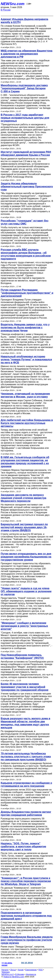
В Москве (20, 974)
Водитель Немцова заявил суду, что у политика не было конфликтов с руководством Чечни (25, 328)
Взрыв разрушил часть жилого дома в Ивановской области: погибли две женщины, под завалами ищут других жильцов (25, 723)
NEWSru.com (13, 4)
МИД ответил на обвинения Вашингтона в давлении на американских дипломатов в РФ (26, 54)
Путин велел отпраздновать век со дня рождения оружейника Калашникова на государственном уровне (26, 557)
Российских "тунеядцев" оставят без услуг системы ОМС (25, 222)
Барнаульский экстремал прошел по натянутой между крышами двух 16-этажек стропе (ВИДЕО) (24, 527)
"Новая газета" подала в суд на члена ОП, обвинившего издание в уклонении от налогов (26, 591)
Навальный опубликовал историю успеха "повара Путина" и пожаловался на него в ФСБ (26, 360)
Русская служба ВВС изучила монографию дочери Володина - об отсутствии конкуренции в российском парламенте (26, 254)
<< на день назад (7, 964)
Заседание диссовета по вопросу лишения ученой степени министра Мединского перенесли (23, 498)
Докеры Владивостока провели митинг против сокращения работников (26, 813)
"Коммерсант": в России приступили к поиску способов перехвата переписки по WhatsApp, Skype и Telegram (26, 881)
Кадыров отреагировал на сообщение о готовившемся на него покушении (26, 784)
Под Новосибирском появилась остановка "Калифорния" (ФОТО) (22, 656)
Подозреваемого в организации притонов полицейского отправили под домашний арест (26, 916)
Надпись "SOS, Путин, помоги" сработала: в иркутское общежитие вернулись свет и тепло (23, 847)
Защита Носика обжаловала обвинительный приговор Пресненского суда (27, 187)
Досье (13, 970)
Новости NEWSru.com (14, 977)
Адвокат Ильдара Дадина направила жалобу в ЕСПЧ (24, 21)
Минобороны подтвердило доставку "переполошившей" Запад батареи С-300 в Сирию (24, 88)
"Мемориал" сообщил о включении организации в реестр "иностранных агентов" (24, 626)
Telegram (6, 972)
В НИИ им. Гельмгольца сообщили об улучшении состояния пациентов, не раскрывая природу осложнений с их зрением (25, 462)
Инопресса (31, 974)
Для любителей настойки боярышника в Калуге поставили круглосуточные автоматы (27, 423)
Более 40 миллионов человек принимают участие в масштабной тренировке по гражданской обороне (25, 687)
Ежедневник (31, 970)
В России (6, 10)
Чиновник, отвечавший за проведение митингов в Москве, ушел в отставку (25, 395)
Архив (21, 970)
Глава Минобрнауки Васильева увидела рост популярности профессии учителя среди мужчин (27, 940)
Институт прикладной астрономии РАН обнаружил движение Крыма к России (26, 153)
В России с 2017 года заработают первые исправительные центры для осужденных (25, 118)
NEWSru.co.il (7, 974)
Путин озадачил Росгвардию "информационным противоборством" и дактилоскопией (27, 293)
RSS (41, 970)
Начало (5, 970)
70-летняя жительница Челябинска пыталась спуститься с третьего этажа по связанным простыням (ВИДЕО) (26, 757)
